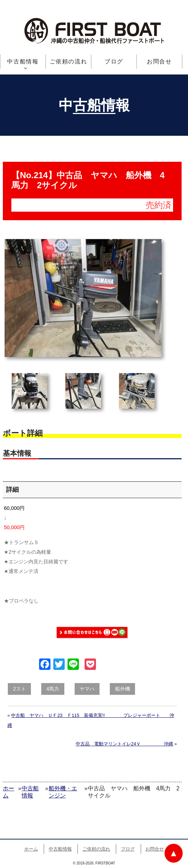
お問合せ (159, 61)
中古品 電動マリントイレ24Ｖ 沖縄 (124, 744)
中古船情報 (23, 61)
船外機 (123, 689)
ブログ (114, 61)
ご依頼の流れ (69, 61)
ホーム (31, 849)
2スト (20, 689)
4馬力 (53, 689)
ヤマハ (87, 689)
